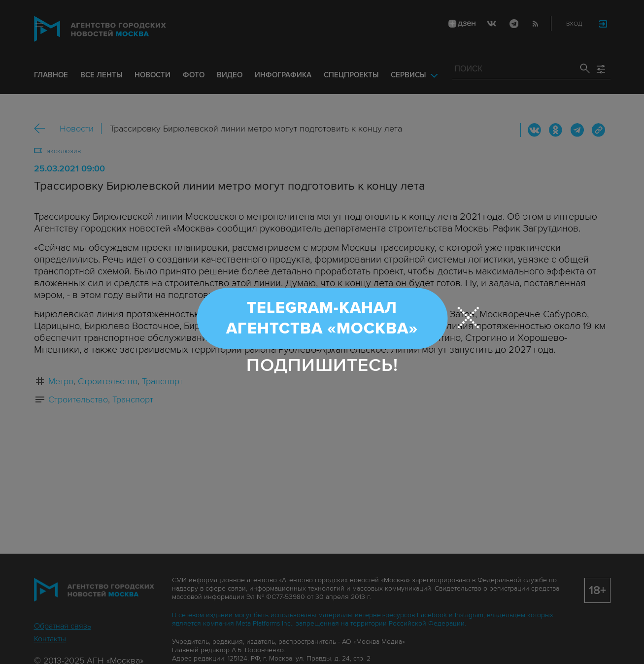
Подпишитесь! (322, 365)
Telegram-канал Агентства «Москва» (322, 318)
